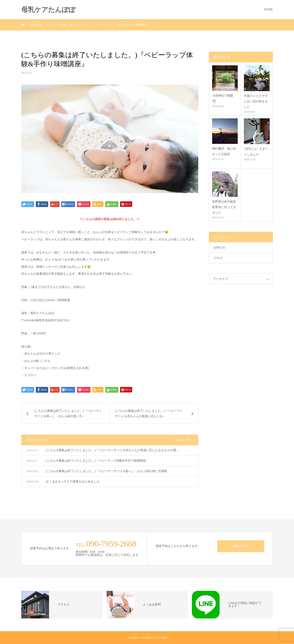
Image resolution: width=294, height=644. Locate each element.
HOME (268, 9)
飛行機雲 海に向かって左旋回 (224, 151)
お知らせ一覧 (182, 440)
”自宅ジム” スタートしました (256, 152)
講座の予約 (241, 546)
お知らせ (219, 247)
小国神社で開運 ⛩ (224, 98)
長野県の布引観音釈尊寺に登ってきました (224, 207)
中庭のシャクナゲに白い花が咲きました (256, 101)
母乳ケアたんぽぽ (48, 10)
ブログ (218, 258)
